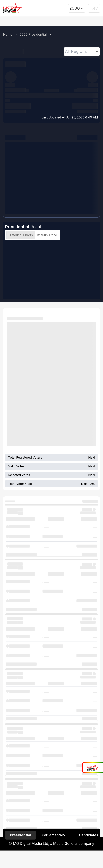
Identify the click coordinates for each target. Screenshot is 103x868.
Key (94, 8)
